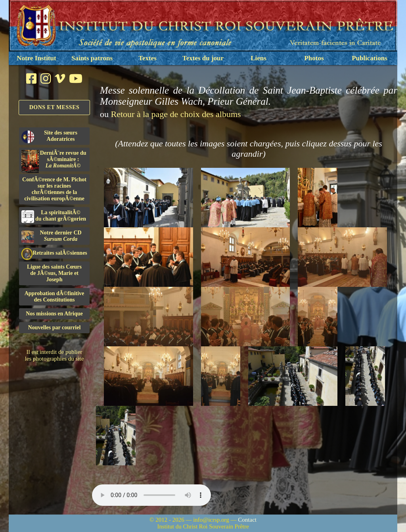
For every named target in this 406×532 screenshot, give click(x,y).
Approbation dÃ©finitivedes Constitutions (55, 297)
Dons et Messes (55, 107)
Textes (147, 58)
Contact (247, 520)
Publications (370, 58)
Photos (314, 58)
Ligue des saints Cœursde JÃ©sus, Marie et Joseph (54, 273)
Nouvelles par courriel (55, 327)
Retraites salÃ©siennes (54, 253)
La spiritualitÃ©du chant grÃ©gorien (54, 216)
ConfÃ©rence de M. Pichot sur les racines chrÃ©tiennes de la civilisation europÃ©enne (54, 189)
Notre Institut (36, 58)
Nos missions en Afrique (54, 314)
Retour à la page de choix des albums (176, 114)
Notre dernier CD (52, 236)
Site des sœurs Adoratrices (49, 136)
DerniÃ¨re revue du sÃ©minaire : (54, 161)
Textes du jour (203, 58)
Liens (259, 58)
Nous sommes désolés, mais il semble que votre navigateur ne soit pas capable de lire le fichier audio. (151, 495)
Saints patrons (92, 58)
